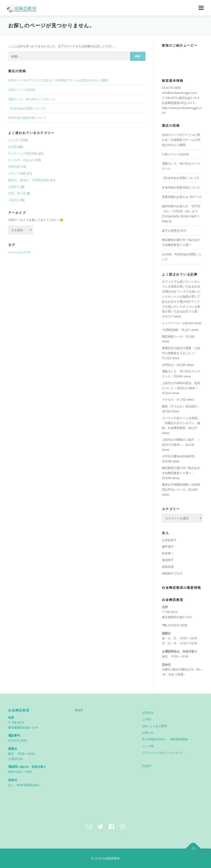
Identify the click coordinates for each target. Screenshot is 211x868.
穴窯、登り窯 (17, 193)
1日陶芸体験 (170, 330)
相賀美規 (168, 567)
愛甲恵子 (168, 546)
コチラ (191, 103)
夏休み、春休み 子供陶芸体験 (29, 180)
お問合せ (168, 365)
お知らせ (148, 732)
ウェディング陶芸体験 (23, 153)
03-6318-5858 (178, 625)
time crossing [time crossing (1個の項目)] (15, 252)
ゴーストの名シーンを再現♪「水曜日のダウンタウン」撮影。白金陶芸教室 (181, 423)
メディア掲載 (17, 173)
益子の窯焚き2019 (174, 231)
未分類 (13, 147)
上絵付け (14, 200)
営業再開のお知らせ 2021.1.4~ (182, 197)
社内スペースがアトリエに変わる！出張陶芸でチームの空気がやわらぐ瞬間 (58, 80)
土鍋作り (14, 187)
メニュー (201, 8)
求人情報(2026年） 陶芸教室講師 (165, 739)
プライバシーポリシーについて (163, 753)
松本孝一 (168, 553)
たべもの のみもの (21, 160)
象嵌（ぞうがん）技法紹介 (180, 406)
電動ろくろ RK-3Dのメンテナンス (32, 99)
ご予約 (146, 719)
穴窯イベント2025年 (22, 90)
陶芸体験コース (172, 336)
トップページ (171, 323)
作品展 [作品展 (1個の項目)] (27, 252)
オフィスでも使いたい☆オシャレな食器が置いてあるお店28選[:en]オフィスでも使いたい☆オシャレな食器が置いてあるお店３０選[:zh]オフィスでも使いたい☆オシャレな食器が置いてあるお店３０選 (181, 296)
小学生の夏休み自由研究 (178, 456)
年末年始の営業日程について (27, 118)
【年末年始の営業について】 (27, 108)
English (147, 766)
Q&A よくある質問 (155, 726)
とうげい (14, 140)
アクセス (168, 400)
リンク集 (148, 746)
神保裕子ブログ (172, 573)
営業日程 (14, 167)
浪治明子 (168, 560)
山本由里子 (169, 540)
